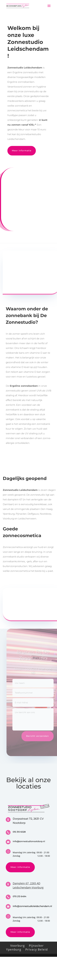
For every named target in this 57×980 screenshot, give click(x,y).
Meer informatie (22, 151)
